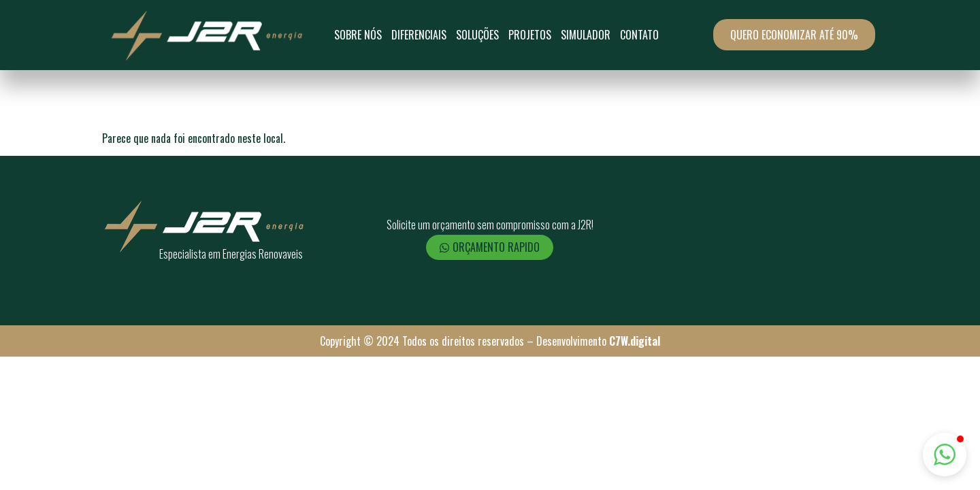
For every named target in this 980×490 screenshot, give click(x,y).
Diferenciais (419, 35)
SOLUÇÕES (477, 35)
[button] (945, 455)
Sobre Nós (358, 35)
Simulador (586, 35)
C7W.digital (635, 341)
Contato (639, 35)
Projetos (530, 35)
